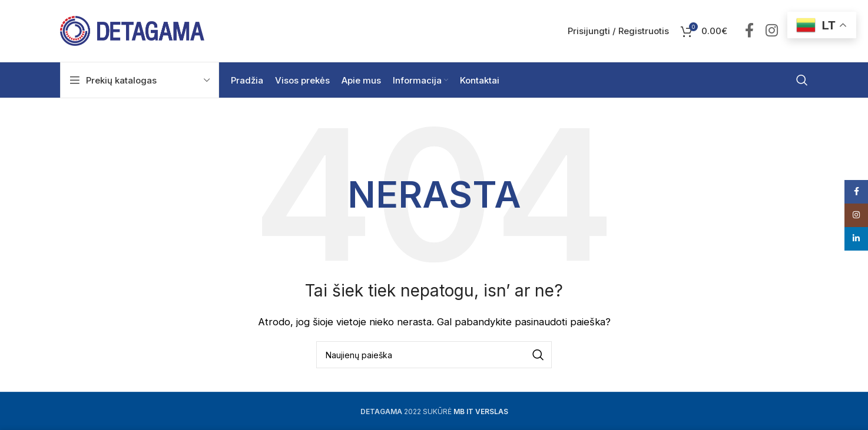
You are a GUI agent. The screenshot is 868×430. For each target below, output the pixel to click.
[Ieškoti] (802, 80)
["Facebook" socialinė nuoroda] (749, 31)
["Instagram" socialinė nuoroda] (772, 31)
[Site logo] (132, 30)
